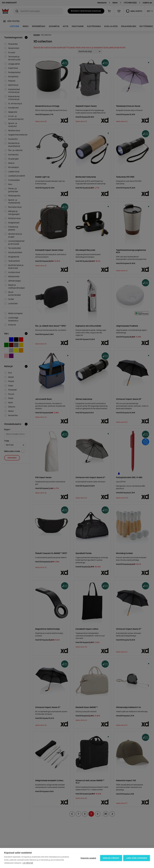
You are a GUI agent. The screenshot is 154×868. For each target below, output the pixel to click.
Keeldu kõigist (111, 858)
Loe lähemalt (28, 863)
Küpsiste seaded (88, 858)
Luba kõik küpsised (137, 858)
